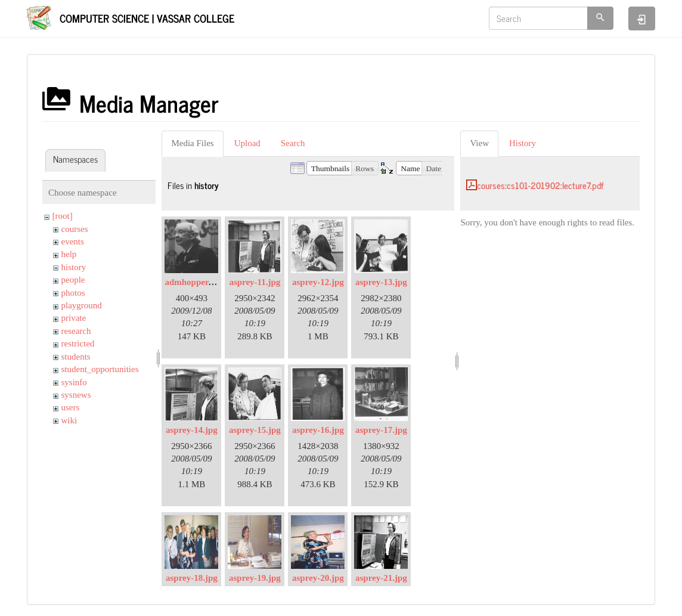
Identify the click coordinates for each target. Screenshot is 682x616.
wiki (69, 420)
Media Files (192, 143)
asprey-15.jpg (255, 430)
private (74, 318)
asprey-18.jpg (192, 578)
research (76, 331)
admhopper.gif (192, 282)
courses (75, 229)
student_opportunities (100, 369)
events (73, 242)
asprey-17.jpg (381, 430)
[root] (63, 216)
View (479, 143)
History (523, 143)
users (71, 407)
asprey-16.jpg (318, 430)
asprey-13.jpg (381, 282)
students (76, 357)
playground (82, 305)
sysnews (76, 395)
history (74, 267)
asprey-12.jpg (318, 282)
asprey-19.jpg (255, 578)
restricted (78, 343)
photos (73, 293)
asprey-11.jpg (255, 282)
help (69, 254)
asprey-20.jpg (318, 578)
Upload (247, 143)
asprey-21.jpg (381, 578)
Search (293, 143)
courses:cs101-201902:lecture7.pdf (540, 185)
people (73, 280)
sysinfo (74, 382)
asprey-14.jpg (192, 430)
